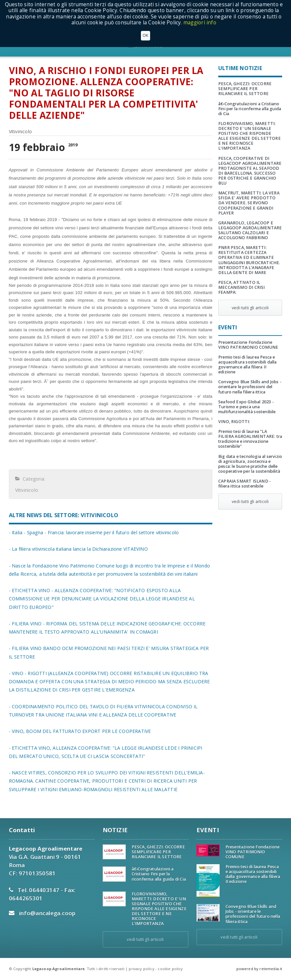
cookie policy (170, 969)
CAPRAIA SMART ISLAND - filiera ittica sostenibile (245, 484)
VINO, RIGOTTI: (234, 422)
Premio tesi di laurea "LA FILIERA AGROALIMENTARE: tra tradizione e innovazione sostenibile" (250, 439)
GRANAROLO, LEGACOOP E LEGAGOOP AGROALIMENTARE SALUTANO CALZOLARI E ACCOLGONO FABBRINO (250, 230)
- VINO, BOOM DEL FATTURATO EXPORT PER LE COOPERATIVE (80, 731)
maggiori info (200, 23)
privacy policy (141, 969)
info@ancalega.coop (47, 913)
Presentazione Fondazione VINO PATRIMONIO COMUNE (248, 345)
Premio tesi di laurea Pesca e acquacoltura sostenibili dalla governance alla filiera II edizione (248, 364)
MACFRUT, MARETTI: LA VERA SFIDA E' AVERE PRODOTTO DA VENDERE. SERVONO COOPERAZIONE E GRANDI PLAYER (249, 203)
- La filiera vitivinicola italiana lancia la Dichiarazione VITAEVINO (78, 549)
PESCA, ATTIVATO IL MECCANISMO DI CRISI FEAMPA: (242, 287)
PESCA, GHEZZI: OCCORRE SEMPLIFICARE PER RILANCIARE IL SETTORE (245, 89)
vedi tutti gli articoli (250, 308)
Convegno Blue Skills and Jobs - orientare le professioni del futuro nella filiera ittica (250, 387)
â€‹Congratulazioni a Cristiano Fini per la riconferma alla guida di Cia (250, 109)
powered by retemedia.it (259, 969)
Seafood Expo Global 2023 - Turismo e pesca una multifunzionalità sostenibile (247, 407)
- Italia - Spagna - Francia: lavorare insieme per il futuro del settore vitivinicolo (94, 532)
